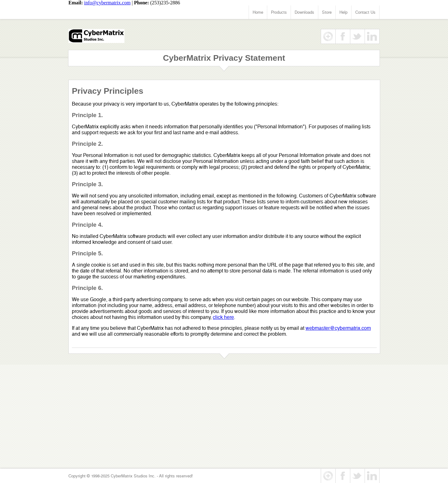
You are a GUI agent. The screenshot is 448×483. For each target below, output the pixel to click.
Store (327, 12)
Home (258, 12)
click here (223, 317)
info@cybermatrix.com (107, 3)
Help (343, 12)
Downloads (304, 12)
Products (279, 12)
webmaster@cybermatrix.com (338, 328)
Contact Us (365, 12)
